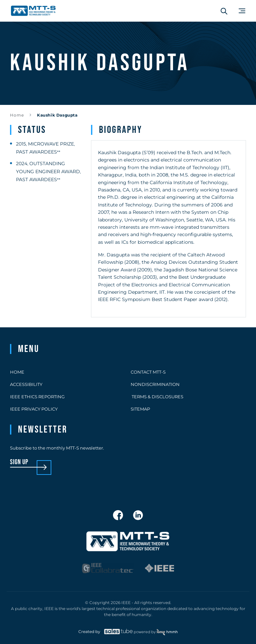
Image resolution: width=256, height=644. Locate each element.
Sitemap (140, 409)
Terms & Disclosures (157, 397)
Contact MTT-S (148, 372)
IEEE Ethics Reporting (37, 397)
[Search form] (224, 11)
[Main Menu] (242, 11)
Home (17, 115)
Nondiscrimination (155, 384)
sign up (19, 462)
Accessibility (26, 384)
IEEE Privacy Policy (34, 409)
